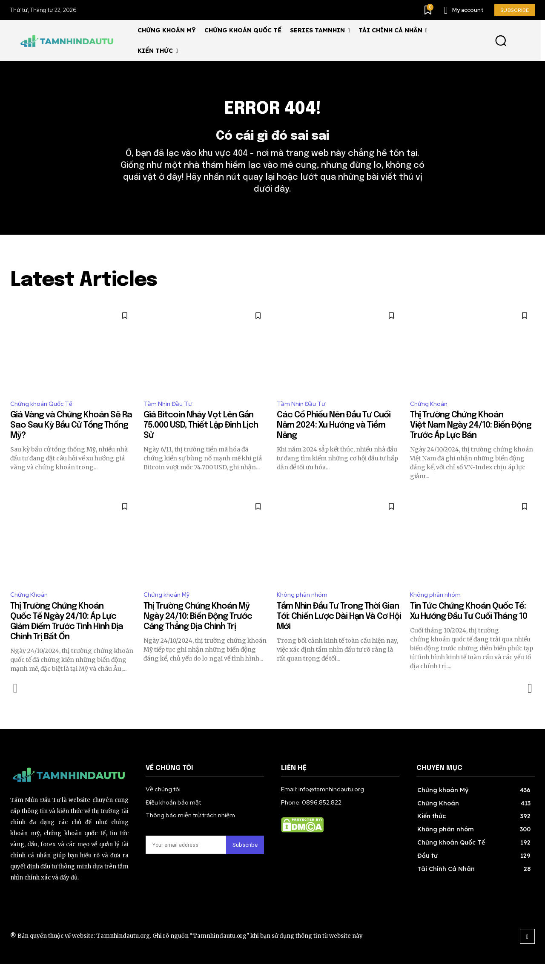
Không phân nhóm (305, 611)
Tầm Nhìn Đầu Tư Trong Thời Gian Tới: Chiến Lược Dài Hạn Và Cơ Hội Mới (339, 633)
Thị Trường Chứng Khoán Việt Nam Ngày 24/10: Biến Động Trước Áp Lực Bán (471, 440)
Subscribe (245, 861)
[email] (186, 861)
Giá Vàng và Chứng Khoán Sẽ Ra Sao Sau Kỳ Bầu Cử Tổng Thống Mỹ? (71, 440)
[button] (501, 41)
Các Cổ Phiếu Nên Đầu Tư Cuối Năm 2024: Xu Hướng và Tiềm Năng (334, 440)
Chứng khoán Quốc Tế (45, 418)
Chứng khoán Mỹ (169, 611)
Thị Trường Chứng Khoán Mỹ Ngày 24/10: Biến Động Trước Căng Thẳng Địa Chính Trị (198, 633)
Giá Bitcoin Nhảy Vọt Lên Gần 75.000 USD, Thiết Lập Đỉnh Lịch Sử (201, 440)
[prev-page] (16, 705)
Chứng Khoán (431, 418)
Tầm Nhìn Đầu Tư (170, 418)
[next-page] (529, 705)
